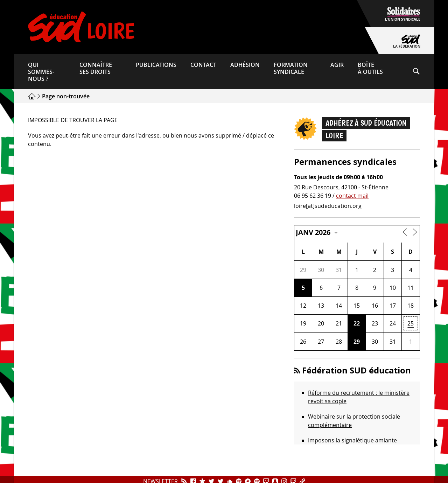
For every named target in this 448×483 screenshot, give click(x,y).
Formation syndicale (291, 68)
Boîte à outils (370, 68)
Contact (203, 65)
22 (357, 323)
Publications (156, 65)
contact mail (352, 196)
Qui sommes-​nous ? (41, 72)
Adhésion (245, 65)
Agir (337, 65)
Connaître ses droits (96, 68)
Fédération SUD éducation (356, 370)
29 (357, 342)
